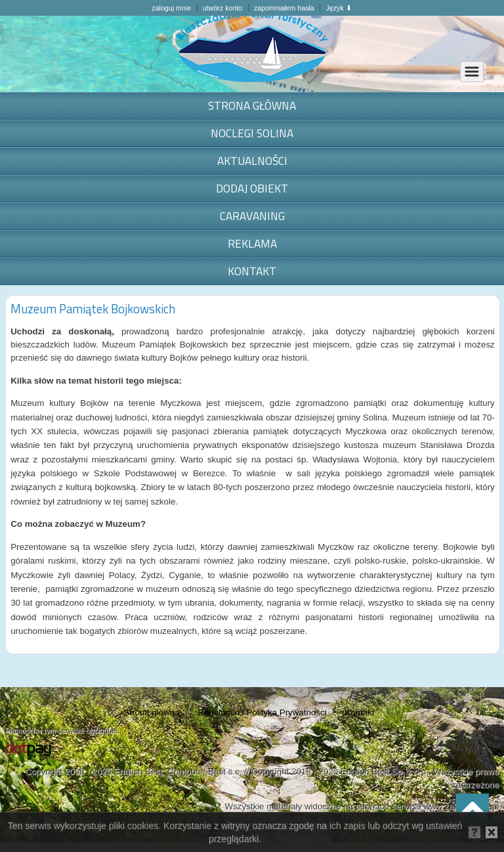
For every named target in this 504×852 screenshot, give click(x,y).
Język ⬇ (338, 8)
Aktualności (252, 161)
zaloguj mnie (171, 8)
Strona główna (252, 105)
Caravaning (252, 216)
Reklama (252, 243)
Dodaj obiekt (252, 188)
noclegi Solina (252, 133)
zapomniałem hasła (284, 8)
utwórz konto (222, 8)
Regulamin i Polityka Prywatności (262, 712)
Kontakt (252, 271)
